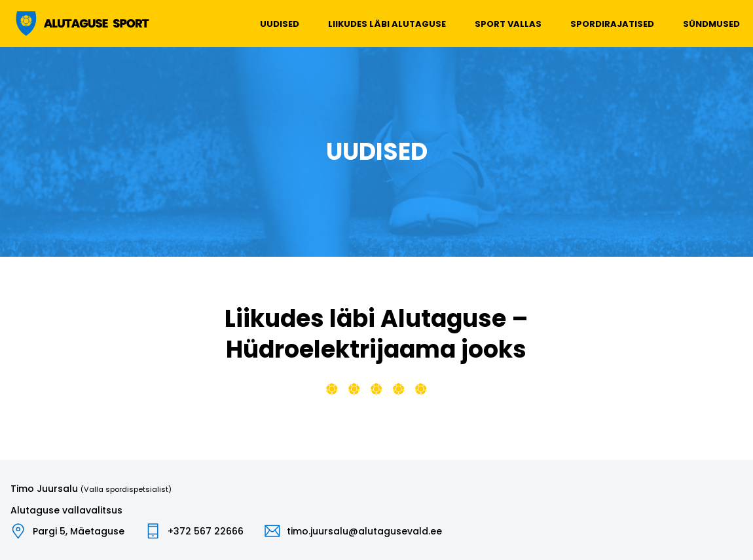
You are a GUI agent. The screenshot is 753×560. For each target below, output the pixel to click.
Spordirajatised (612, 24)
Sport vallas (508, 24)
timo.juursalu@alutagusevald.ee (364, 531)
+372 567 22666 (206, 531)
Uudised (280, 24)
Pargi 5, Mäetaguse (79, 531)
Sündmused (711, 24)
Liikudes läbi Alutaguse (387, 24)
